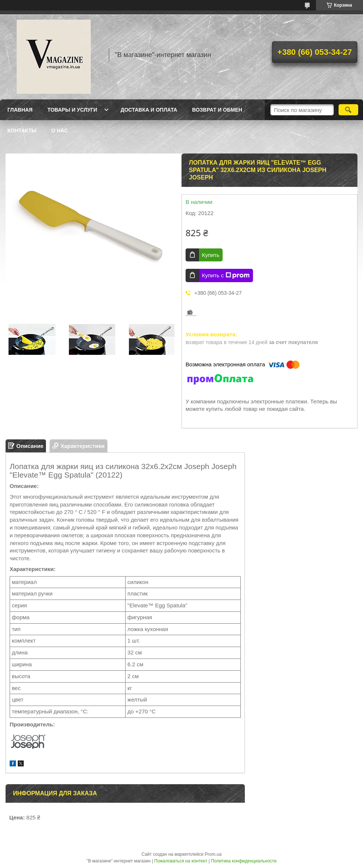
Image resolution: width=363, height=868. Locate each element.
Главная (20, 110)
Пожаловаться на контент (181, 861)
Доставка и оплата (149, 110)
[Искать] (348, 110)
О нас (59, 131)
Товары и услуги (72, 110)
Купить (211, 255)
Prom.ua (213, 854)
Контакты (22, 131)
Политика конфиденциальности (244, 861)
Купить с (226, 275)
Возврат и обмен (217, 110)
